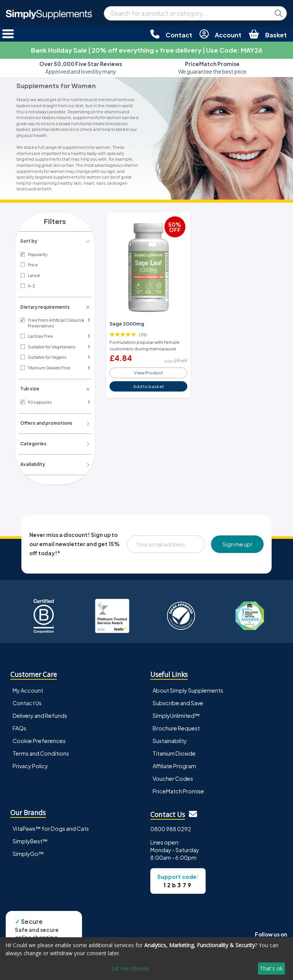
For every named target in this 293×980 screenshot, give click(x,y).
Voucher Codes (173, 777)
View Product (148, 371)
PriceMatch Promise (178, 790)
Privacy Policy (30, 764)
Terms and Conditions (41, 752)
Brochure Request (176, 727)
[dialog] (146, 959)
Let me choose (130, 968)
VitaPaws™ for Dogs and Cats (51, 827)
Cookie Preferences (39, 739)
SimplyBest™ (30, 840)
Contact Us (27, 701)
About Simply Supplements (188, 689)
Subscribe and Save (178, 701)
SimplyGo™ (28, 852)
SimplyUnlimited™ (176, 714)
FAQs (19, 727)
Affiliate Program (174, 764)
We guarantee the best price (212, 68)
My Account (28, 689)
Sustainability (170, 739)
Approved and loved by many (81, 68)
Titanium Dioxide (174, 752)
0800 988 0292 (171, 827)
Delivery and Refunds (40, 714)
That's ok (271, 968)
